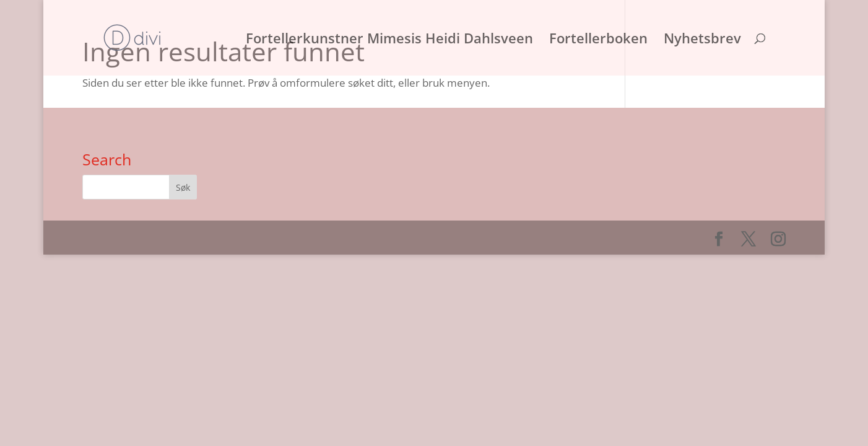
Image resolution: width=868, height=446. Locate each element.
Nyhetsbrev (702, 40)
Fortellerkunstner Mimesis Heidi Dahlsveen (389, 40)
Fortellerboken (598, 40)
